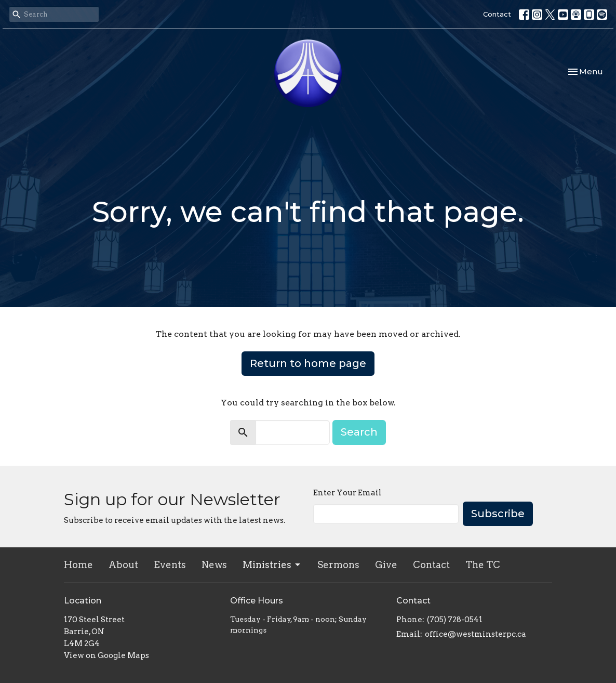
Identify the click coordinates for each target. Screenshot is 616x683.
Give (386, 565)
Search (359, 432)
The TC (483, 565)
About (123, 565)
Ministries (272, 565)
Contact (497, 14)
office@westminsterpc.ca (476, 634)
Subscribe (498, 514)
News (214, 565)
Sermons (338, 565)
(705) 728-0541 (455, 620)
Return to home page (308, 363)
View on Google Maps (106, 655)
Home (78, 565)
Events (170, 565)
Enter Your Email (347, 493)
